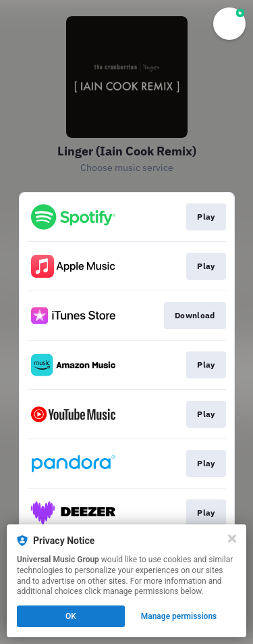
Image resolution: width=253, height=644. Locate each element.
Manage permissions (179, 616)
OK (71, 616)
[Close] (232, 539)
